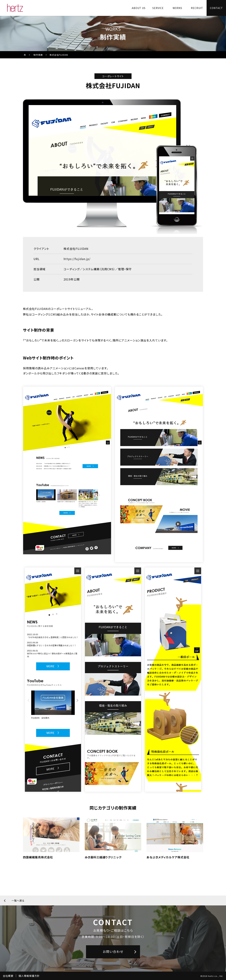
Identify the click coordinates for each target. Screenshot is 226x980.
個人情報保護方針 (29, 976)
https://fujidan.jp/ (77, 259)
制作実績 (38, 55)
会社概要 (8, 976)
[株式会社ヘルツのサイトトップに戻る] (15, 8)
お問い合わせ (113, 951)
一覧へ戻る (18, 900)
